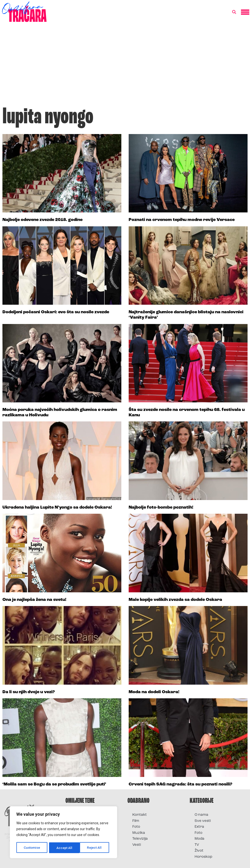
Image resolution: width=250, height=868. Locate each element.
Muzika (139, 833)
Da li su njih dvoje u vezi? (29, 692)
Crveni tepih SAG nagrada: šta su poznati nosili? (180, 784)
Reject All (64, 848)
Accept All (96, 848)
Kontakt (140, 815)
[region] (63, 833)
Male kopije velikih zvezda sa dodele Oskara (175, 600)
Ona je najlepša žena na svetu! (34, 600)
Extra (199, 827)
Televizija (140, 839)
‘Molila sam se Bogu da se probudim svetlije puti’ (54, 784)
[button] (234, 12)
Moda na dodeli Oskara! (154, 692)
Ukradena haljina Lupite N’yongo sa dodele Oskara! (57, 507)
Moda (199, 839)
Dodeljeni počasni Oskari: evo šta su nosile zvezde (56, 312)
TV (197, 845)
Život (199, 851)
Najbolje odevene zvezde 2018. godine (42, 220)
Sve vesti (203, 821)
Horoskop (203, 857)
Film (136, 821)
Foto (136, 827)
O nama (201, 815)
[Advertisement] (125, 67)
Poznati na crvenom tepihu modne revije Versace (182, 220)
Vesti (137, 845)
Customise (32, 848)
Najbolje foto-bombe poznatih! (161, 507)
